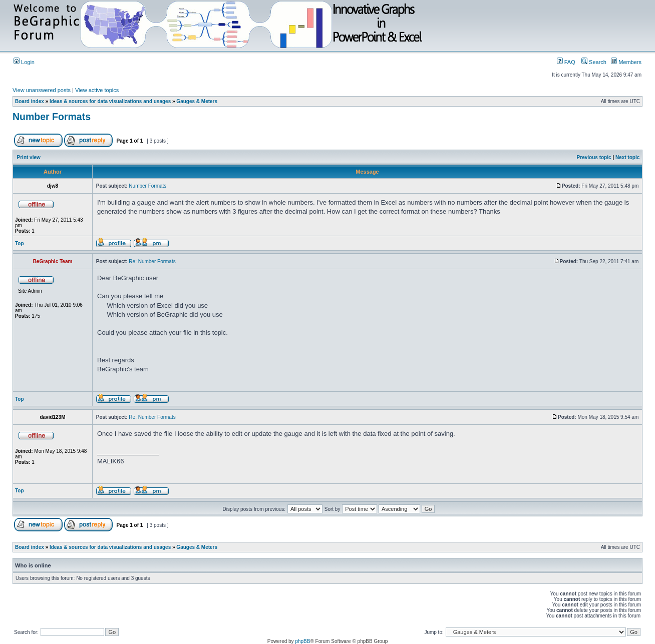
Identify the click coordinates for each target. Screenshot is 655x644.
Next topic (627, 157)
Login (24, 62)
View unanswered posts (42, 90)
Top (20, 243)
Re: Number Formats (152, 261)
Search (594, 62)
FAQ (566, 62)
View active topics (97, 90)
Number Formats (52, 117)
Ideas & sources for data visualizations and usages (110, 101)
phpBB (302, 641)
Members (626, 62)
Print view (29, 157)
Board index (30, 101)
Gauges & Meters (197, 101)
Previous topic (594, 157)
